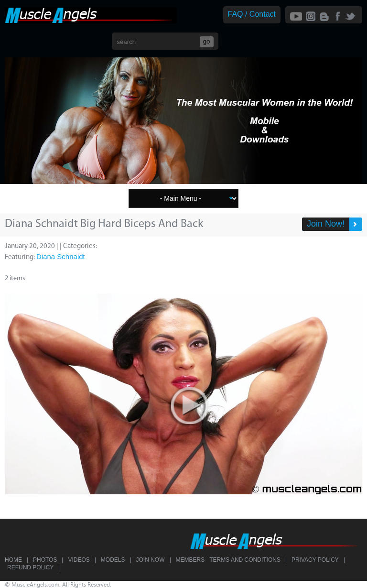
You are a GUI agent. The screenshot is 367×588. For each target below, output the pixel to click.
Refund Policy (30, 567)
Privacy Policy (315, 560)
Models (113, 560)
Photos (45, 560)
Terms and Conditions (245, 560)
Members (190, 560)
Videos (79, 560)
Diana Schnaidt (61, 256)
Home (13, 560)
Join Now (151, 560)
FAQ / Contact (252, 14)
